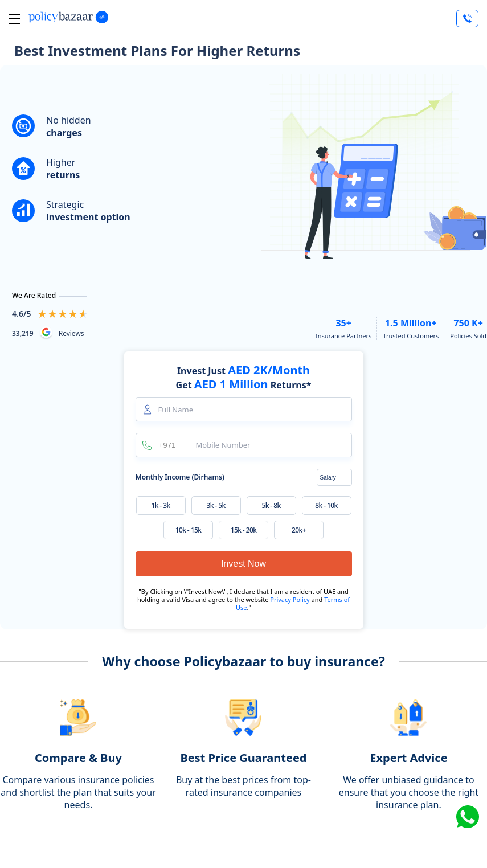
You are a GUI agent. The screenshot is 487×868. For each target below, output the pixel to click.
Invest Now (243, 564)
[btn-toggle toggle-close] (14, 19)
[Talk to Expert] (467, 19)
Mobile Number (223, 445)
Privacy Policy (290, 599)
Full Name (176, 410)
